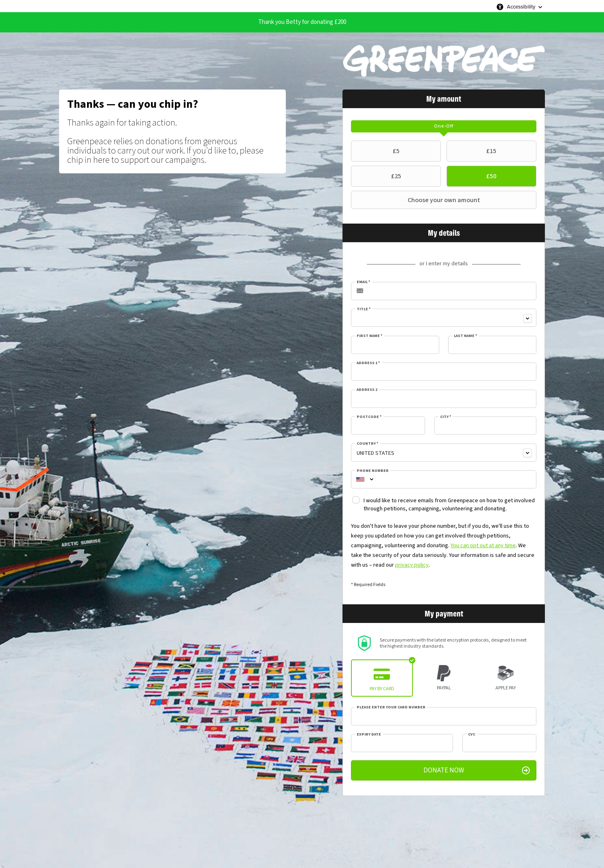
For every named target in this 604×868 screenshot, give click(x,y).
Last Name (466, 336)
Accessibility (521, 7)
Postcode (369, 417)
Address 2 (367, 390)
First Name (370, 336)
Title (364, 309)
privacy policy (412, 565)
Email (364, 282)
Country (368, 444)
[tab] (444, 126)
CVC (472, 734)
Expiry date (369, 734)
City (446, 417)
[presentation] (444, 126)
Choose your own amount (417, 200)
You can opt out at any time (483, 546)
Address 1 (368, 363)
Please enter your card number (391, 707)
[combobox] (444, 318)
